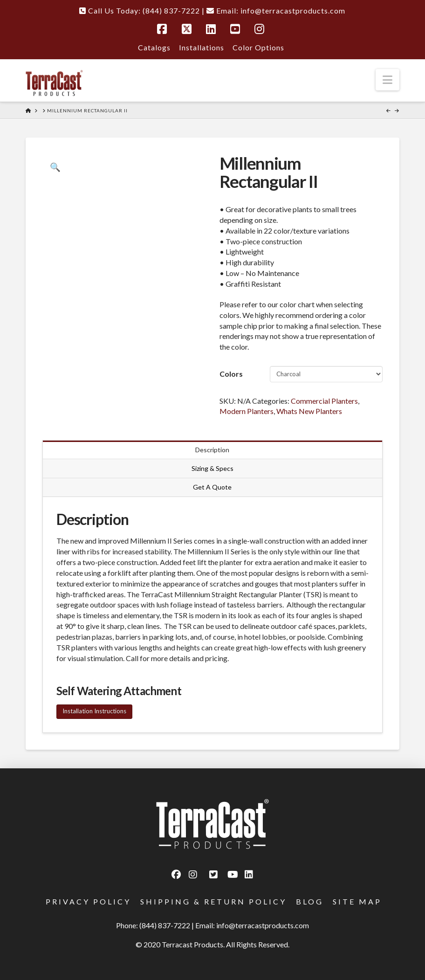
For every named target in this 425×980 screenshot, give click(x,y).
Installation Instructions (94, 711)
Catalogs (154, 47)
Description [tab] (212, 450)
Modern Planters (247, 411)
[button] (387, 80)
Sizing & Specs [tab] (212, 468)
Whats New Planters (309, 411)
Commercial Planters (324, 401)
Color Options (258, 47)
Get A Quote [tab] (212, 487)
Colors (231, 374)
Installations (202, 47)
